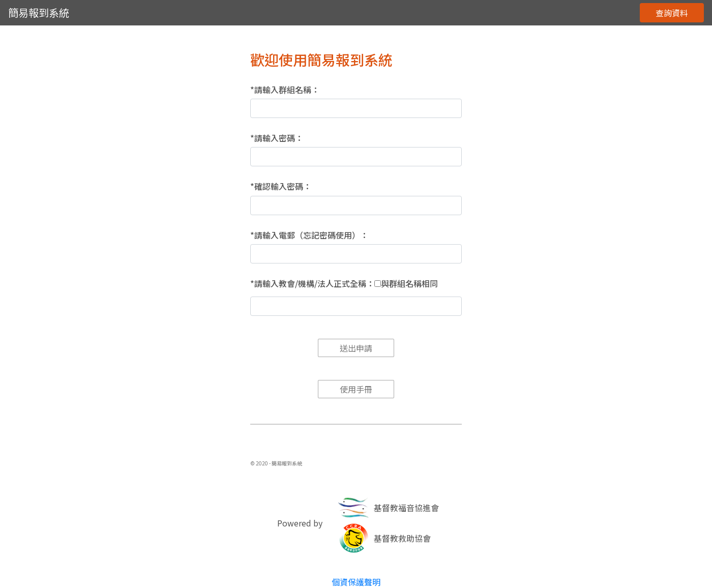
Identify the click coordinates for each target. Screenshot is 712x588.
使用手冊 (356, 389)
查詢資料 (672, 13)
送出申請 (356, 348)
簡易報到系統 (39, 12)
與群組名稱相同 (409, 284)
